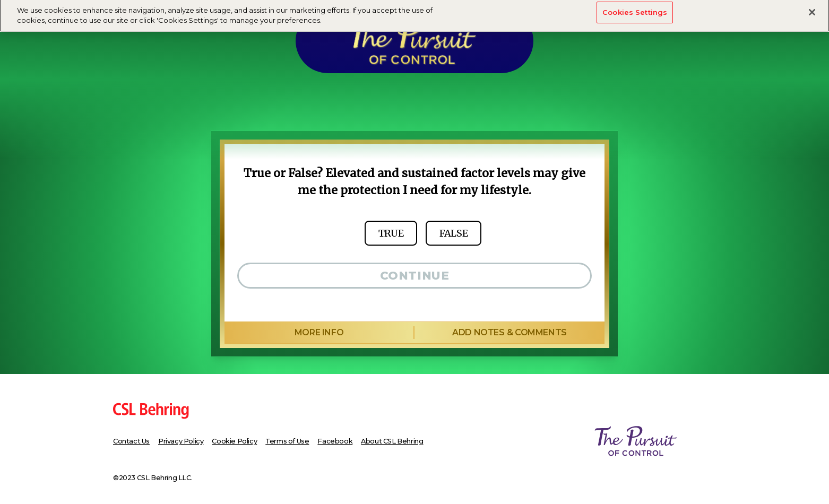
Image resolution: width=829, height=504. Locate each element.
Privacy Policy (181, 441)
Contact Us (131, 441)
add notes (509, 333)
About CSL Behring (392, 441)
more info (319, 332)
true (391, 233)
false (454, 233)
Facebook (335, 441)
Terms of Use (287, 441)
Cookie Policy (234, 441)
